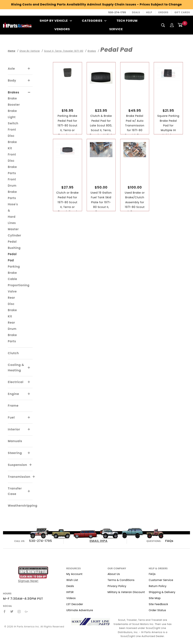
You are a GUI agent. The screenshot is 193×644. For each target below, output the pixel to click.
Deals (136, 12)
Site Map (155, 598)
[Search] (163, 25)
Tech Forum (127, 21)
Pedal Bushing (14, 245)
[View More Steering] (29, 453)
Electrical (16, 382)
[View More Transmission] (34, 477)
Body (12, 80)
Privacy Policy (117, 586)
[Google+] (26, 612)
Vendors (62, 29)
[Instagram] (19, 612)
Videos (71, 598)
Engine (14, 394)
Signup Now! (33, 575)
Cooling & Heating (16, 368)
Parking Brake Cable (14, 273)
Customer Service (161, 580)
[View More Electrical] (29, 382)
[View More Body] (29, 81)
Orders (163, 12)
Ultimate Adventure (80, 610)
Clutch (13, 353)
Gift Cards (182, 12)
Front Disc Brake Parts (12, 164)
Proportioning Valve (19, 288)
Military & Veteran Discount (126, 592)
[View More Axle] (29, 69)
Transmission (19, 477)
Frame (13, 406)
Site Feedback (158, 604)
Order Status (157, 610)
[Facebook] (5, 612)
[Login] (172, 25)
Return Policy (158, 586)
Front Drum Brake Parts (12, 189)
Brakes (14, 92)
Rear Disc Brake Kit (12, 307)
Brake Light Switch (13, 117)
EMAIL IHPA (99, 541)
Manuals (15, 441)
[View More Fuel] (29, 418)
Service (116, 29)
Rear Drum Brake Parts (12, 332)
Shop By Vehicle (56, 21)
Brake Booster (14, 102)
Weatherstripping (23, 506)
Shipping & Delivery (162, 592)
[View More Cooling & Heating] (29, 368)
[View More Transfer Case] (29, 491)
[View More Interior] (29, 429)
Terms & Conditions (121, 580)
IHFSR (70, 592)
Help (149, 12)
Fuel (11, 417)
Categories (94, 21)
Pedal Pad (12, 257)
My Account (74, 574)
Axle (11, 69)
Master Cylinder (15, 232)
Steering (15, 453)
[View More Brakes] (29, 92)
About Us (114, 574)
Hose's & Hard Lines (13, 214)
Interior (14, 429)
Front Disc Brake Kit (12, 139)
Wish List (72, 580)
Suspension (18, 465)
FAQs (169, 541)
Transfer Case (15, 491)
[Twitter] (12, 612)
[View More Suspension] (31, 465)
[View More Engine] (29, 394)
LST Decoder (75, 604)
